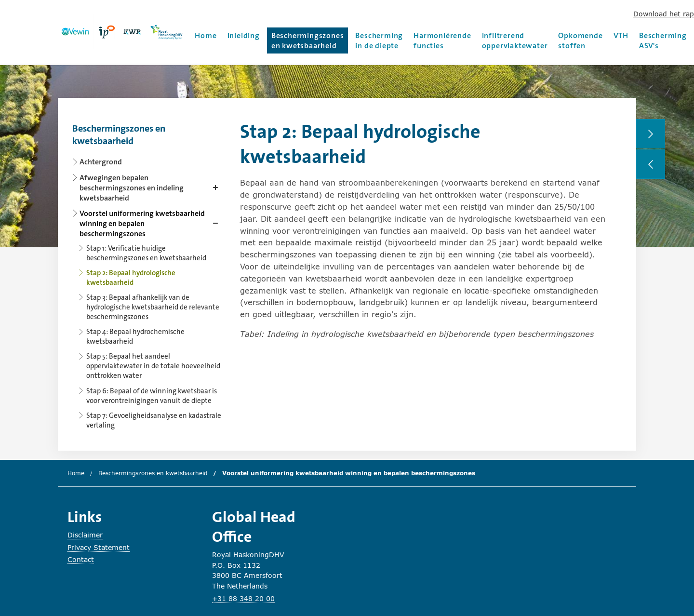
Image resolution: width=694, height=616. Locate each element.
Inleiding (244, 35)
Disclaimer (85, 535)
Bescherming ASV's (663, 40)
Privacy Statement (99, 547)
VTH (621, 35)
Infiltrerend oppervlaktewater (515, 40)
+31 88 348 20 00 (243, 598)
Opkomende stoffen (580, 40)
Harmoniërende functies (442, 40)
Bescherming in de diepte (379, 40)
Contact (81, 559)
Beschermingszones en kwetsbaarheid (308, 40)
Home (206, 35)
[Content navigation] (147, 274)
